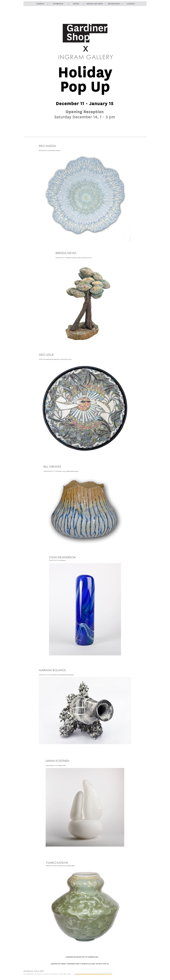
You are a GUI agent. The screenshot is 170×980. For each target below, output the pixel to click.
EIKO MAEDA (47, 146)
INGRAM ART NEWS (95, 4)
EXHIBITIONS (58, 4)
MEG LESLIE (46, 355)
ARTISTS (76, 4)
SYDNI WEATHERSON (62, 557)
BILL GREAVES (52, 467)
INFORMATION (114, 4)
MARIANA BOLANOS (52, 670)
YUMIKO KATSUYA (57, 863)
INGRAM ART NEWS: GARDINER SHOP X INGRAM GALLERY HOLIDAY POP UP (80, 964)
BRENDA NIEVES (66, 253)
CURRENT (40, 4)
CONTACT (131, 4)
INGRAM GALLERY (34, 971)
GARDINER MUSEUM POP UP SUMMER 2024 (82, 957)
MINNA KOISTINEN (57, 761)
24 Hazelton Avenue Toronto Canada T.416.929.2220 (47, 974)
